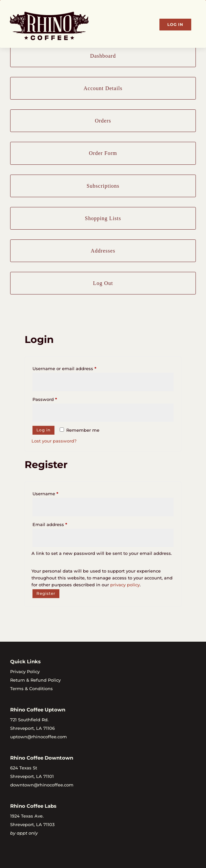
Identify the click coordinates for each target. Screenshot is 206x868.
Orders (103, 121)
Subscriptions (103, 186)
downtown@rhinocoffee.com (42, 785)
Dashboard (103, 56)
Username (55, 493)
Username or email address (74, 368)
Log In (175, 24)
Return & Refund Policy (35, 680)
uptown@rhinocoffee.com (39, 737)
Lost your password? (54, 441)
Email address (60, 524)
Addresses (103, 251)
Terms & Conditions (31, 689)
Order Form (103, 153)
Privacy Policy (25, 671)
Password (55, 398)
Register (46, 593)
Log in (43, 430)
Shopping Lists (103, 218)
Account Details (103, 88)
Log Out (103, 283)
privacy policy (125, 585)
